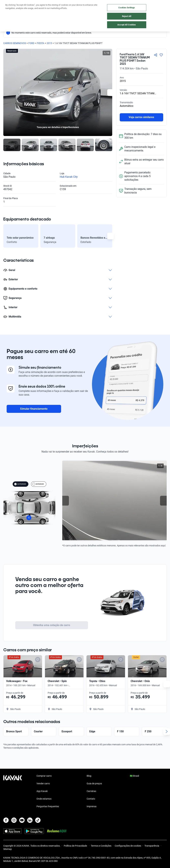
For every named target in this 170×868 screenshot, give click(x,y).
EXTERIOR (20, 484)
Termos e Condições (101, 846)
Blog (89, 776)
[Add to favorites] (53, 660)
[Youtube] (22, 820)
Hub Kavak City (69, 177)
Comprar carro (44, 776)
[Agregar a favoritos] (161, 55)
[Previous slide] (66, 501)
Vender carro (43, 783)
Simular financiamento (34, 409)
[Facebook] (6, 820)
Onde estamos (44, 799)
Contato (91, 799)
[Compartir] (156, 55)
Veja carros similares (141, 117)
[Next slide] (111, 92)
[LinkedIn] (30, 820)
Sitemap (8, 849)
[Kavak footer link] (13, 791)
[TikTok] (38, 820)
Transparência (152, 846)
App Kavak (42, 791)
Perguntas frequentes (48, 806)
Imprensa (92, 806)
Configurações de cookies (128, 846)
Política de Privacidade (76, 846)
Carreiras (91, 791)
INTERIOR (38, 484)
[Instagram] (14, 820)
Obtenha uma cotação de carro (52, 625)
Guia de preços (94, 783)
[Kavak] (8, 5)
